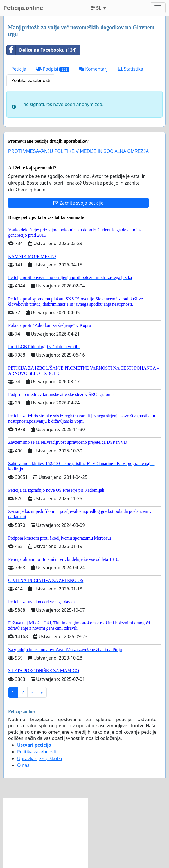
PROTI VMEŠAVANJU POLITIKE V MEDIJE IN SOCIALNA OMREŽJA (78, 151)
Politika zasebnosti (31, 80)
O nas (23, 765)
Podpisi (53, 69)
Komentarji (94, 69)
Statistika (131, 69)
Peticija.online (23, 8)
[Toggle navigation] (158, 8)
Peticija (19, 69)
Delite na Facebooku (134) (42, 50)
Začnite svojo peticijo (79, 203)
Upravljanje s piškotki (40, 758)
